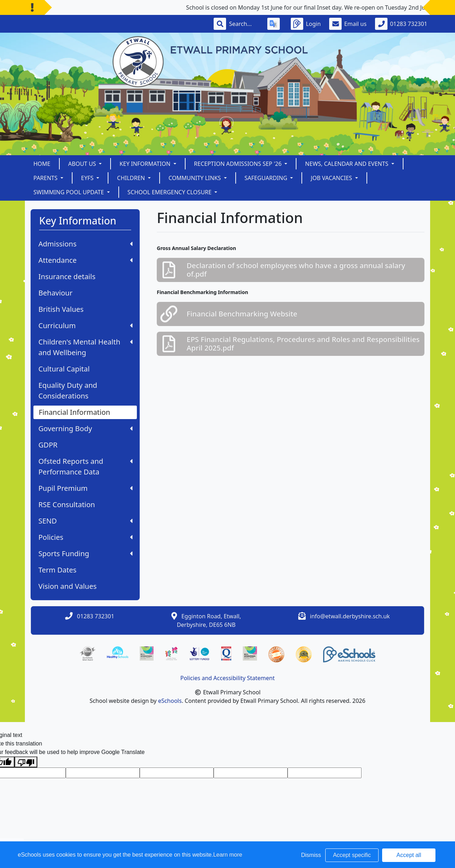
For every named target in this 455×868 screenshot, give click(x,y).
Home (42, 164)
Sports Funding (85, 554)
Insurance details (67, 276)
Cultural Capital (64, 369)
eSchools (170, 701)
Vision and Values (68, 586)
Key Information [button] (146, 164)
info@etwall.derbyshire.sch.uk (350, 616)
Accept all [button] (409, 855)
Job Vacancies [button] (332, 178)
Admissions (85, 244)
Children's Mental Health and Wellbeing (85, 347)
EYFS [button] (88, 178)
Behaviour (55, 293)
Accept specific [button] (352, 855)
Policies (85, 537)
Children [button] (132, 178)
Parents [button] (46, 178)
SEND (85, 521)
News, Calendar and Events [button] (347, 164)
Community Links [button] (196, 178)
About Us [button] (83, 164)
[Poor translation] (26, 762)
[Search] (244, 24)
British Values (61, 309)
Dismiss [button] (311, 855)
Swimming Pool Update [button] (69, 192)
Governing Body (85, 428)
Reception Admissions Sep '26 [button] (239, 164)
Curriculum (85, 325)
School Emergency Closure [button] (170, 192)
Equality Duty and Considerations (68, 390)
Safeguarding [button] (267, 178)
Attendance (85, 260)
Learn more (228, 855)
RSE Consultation (67, 504)
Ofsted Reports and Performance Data (85, 466)
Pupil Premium (85, 488)
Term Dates (57, 570)
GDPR (48, 445)
